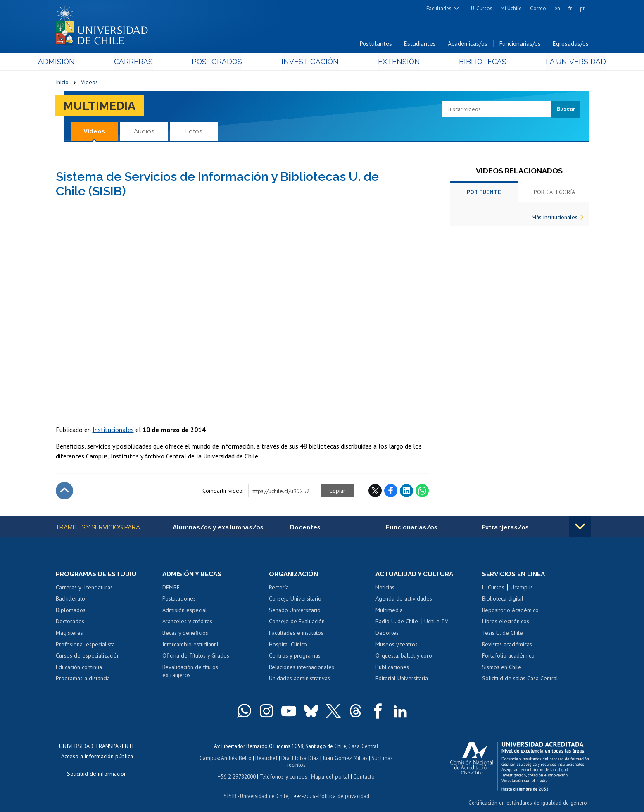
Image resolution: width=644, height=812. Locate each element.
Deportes (387, 634)
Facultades (439, 8)
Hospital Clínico (288, 646)
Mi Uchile (511, 8)
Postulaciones (179, 600)
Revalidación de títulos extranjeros (190, 672)
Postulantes (376, 45)
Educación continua (79, 668)
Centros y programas (295, 657)
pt (582, 8)
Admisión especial (185, 611)
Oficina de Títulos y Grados (196, 657)
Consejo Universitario (295, 600)
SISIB (231, 789)
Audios (144, 132)
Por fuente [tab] (484, 193)
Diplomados (71, 611)
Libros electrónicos (506, 623)
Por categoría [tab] (554, 193)
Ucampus (522, 589)
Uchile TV (436, 623)
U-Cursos (482, 8)
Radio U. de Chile (397, 623)
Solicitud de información (97, 775)
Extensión (392, 63)
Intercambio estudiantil (190, 646)
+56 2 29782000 (238, 770)
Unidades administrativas (299, 680)
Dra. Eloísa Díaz (290, 759)
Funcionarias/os (520, 45)
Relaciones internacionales (302, 668)
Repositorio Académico (510, 611)
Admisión (74, 63)
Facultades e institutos (296, 634)
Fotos (194, 132)
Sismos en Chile (502, 668)
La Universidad (557, 63)
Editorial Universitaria (402, 680)
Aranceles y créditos (187, 623)
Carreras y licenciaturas (84, 589)
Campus (201, 759)
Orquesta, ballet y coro (404, 657)
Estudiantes (420, 45)
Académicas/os (468, 45)
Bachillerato (70, 600)
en (557, 8)
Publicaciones (392, 668)
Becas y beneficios (185, 634)
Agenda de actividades (404, 600)
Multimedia (101, 107)
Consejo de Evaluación (297, 623)
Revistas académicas (507, 646)
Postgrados (222, 63)
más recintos (386, 759)
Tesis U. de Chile (503, 634)
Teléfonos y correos (284, 770)
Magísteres (69, 634)
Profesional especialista (85, 646)
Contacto (362, 770)
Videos (89, 83)
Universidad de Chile (264, 789)
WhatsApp (422, 492)
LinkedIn (406, 492)
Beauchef (258, 759)
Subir (64, 492)
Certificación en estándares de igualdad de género (531, 804)
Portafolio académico (508, 657)
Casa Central (364, 747)
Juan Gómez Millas (334, 759)
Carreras (145, 63)
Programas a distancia (83, 680)
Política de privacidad (342, 789)
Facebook (391, 492)
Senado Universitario (295, 611)
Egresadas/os (571, 45)
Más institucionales (555, 218)
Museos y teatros (397, 646)
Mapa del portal (329, 770)
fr (570, 8)
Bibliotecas (470, 63)
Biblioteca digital (503, 600)
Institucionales (113, 431)
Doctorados (70, 623)
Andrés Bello (228, 759)
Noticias (385, 589)
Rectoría (279, 589)
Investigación (309, 63)
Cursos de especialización (88, 657)
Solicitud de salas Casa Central (520, 680)
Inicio (62, 83)
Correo (538, 8)
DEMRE (171, 589)
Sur (364, 759)
